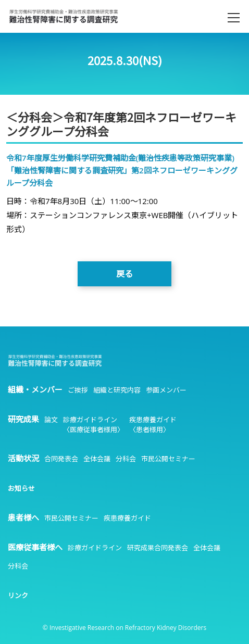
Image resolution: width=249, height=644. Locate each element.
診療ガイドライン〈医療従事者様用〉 (94, 425)
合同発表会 (61, 459)
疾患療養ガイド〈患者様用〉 (153, 425)
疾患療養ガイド (127, 518)
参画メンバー (166, 390)
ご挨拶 (78, 390)
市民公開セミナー (168, 459)
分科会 (126, 459)
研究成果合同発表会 (158, 548)
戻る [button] (124, 274)
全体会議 (97, 459)
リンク (18, 596)
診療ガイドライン (95, 548)
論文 (51, 420)
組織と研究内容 (117, 390)
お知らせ (21, 488)
